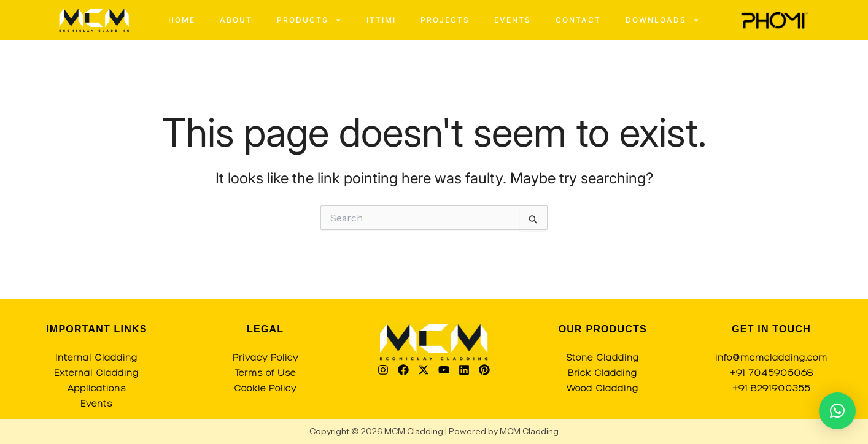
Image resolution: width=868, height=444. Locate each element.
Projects (445, 20)
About (236, 20)
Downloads (663, 20)
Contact (578, 20)
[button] (837, 411)
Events (513, 20)
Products (309, 20)
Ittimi (381, 20)
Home (182, 20)
